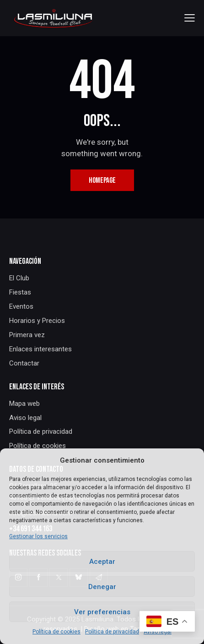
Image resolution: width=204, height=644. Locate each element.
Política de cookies (56, 632)
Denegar (102, 587)
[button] (190, 18)
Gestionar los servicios (38, 536)
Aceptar (102, 562)
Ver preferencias (102, 612)
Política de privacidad (112, 632)
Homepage (102, 180)
